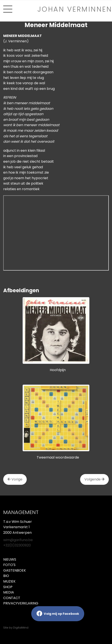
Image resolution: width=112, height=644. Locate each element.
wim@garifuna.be (18, 540)
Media (9, 592)
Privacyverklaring (21, 603)
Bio (6, 576)
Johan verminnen (75, 9)
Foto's (9, 565)
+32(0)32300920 (17, 545)
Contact (12, 598)
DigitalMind (21, 628)
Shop (8, 587)
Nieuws (10, 559)
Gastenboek (15, 570)
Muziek (9, 581)
